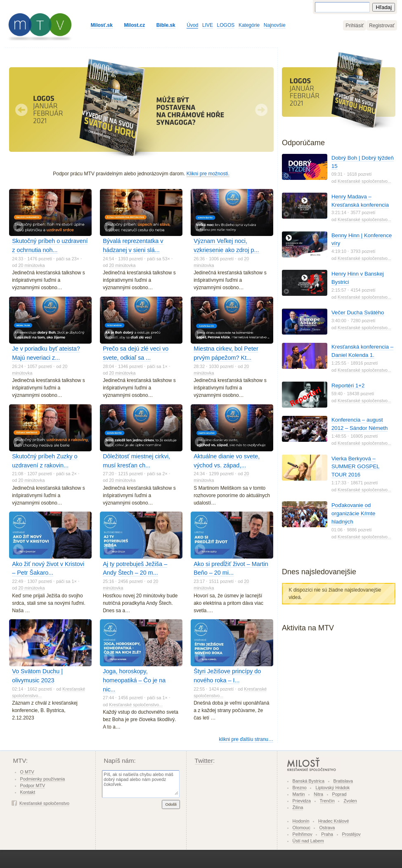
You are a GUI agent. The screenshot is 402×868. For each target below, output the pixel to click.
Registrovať (382, 26)
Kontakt (28, 792)
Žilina (298, 807)
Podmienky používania (43, 779)
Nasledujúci (261, 110)
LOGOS (226, 25)
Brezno (300, 788)
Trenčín (327, 801)
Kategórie (249, 25)
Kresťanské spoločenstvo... (136, 705)
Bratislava (343, 781)
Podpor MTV (33, 785)
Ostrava (327, 828)
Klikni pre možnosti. (208, 174)
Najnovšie (275, 25)
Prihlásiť (355, 26)
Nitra (318, 794)
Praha (327, 834)
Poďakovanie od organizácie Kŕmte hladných (353, 513)
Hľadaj (384, 7)
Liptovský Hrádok (332, 788)
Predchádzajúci (21, 110)
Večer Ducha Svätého (358, 313)
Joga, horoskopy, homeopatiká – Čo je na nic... (134, 680)
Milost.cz (135, 25)
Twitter (204, 761)
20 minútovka (31, 265)
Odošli (171, 804)
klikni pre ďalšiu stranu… (246, 739)
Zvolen (350, 801)
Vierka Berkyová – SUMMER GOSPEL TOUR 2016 (356, 467)
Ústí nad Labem (308, 841)
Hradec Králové (333, 821)
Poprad (339, 794)
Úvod (192, 25)
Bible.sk (166, 25)
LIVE (208, 25)
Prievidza (302, 801)
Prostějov (351, 834)
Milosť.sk (102, 25)
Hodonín (301, 821)
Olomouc (301, 828)
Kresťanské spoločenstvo (44, 803)
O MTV (27, 772)
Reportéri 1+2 (348, 386)
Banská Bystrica (309, 781)
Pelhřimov (303, 834)
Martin (299, 794)
